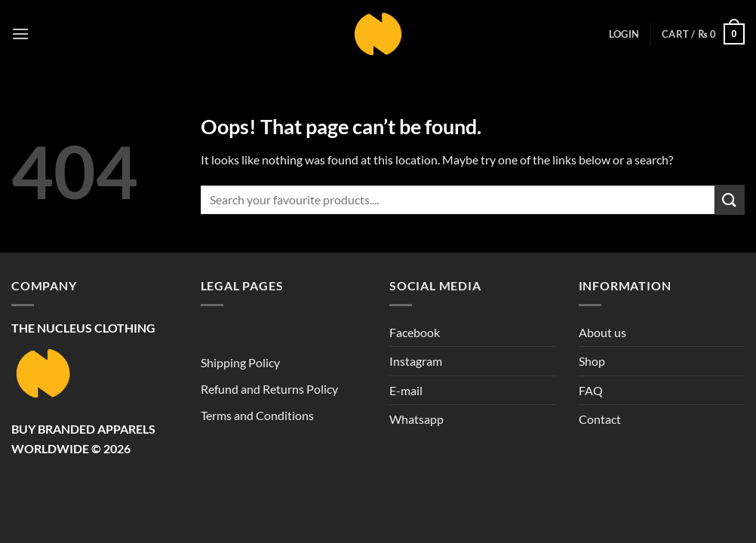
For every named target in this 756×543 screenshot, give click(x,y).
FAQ (591, 390)
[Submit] (730, 199)
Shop (592, 361)
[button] (20, 34)
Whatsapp (416, 419)
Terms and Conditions (257, 415)
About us (602, 332)
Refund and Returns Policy (269, 389)
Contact (600, 419)
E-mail (406, 390)
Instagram (416, 361)
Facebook (415, 332)
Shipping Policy (240, 362)
